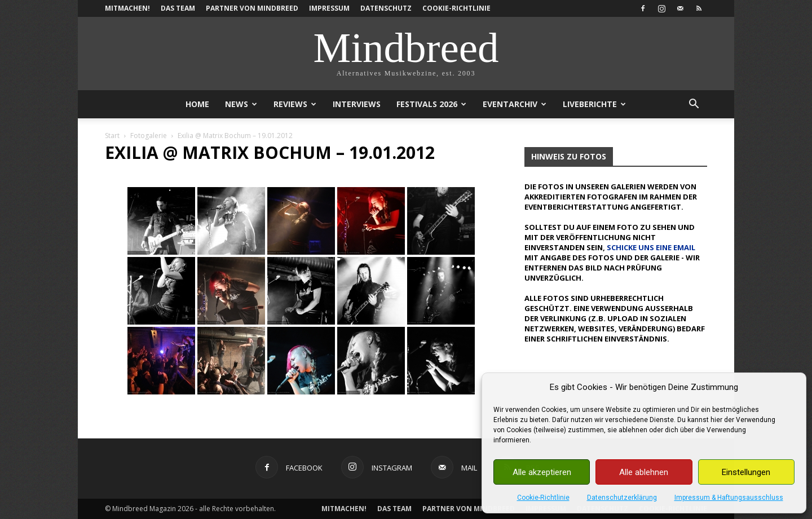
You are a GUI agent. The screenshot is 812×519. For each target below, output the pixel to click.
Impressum (329, 8)
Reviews (295, 104)
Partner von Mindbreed (252, 8)
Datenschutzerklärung (622, 498)
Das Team (178, 8)
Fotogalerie (149, 136)
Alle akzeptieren (542, 472)
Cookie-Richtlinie (543, 498)
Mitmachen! (127, 8)
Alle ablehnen (644, 472)
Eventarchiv (515, 104)
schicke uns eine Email (651, 247)
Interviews (357, 104)
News (241, 104)
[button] (694, 105)
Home (197, 104)
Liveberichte (594, 104)
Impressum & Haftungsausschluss (729, 498)
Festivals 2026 (431, 104)
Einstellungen (746, 472)
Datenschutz (386, 8)
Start (112, 136)
